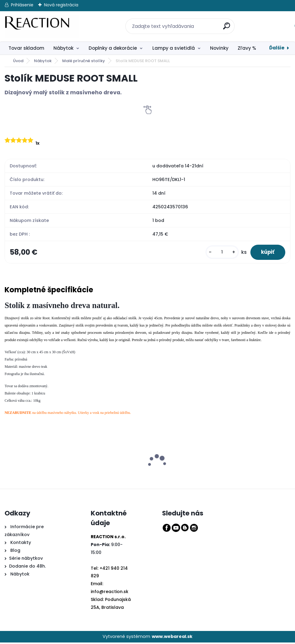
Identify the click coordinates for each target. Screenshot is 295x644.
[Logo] (42, 26)
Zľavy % (247, 48)
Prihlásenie (22, 5)
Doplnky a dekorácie (113, 48)
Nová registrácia (61, 5)
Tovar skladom (26, 48)
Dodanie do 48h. (27, 568)
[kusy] (219, 253)
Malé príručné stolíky (84, 61)
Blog (15, 552)
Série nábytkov (26, 560)
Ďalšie (277, 48)
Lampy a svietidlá (174, 48)
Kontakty (21, 544)
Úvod (18, 61)
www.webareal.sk (172, 638)
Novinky (219, 48)
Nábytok (63, 48)
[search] (223, 23)
